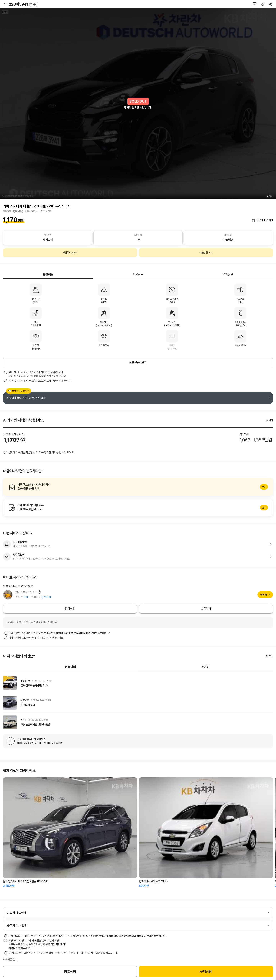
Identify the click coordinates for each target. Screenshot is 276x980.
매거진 (205, 667)
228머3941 (24, 4)
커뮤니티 (71, 667)
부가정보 (228, 275)
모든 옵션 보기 (138, 363)
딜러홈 (264, 595)
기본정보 (138, 275)
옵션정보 (48, 275)
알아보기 (138, 487)
